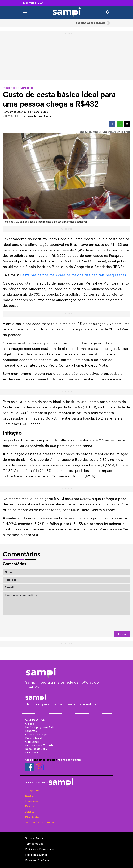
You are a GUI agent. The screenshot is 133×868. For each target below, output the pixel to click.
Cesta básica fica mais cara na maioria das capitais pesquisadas (73, 275)
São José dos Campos (40, 823)
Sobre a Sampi (34, 838)
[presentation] (104, 623)
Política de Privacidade (40, 849)
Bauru (29, 796)
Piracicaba (32, 817)
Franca (30, 806)
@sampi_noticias (45, 760)
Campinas (32, 801)
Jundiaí (30, 812)
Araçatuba (32, 790)
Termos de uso (34, 844)
